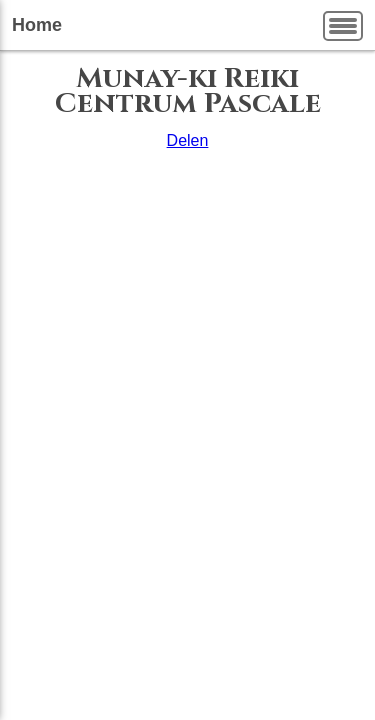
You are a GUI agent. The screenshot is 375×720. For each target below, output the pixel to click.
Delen (188, 140)
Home (37, 25)
